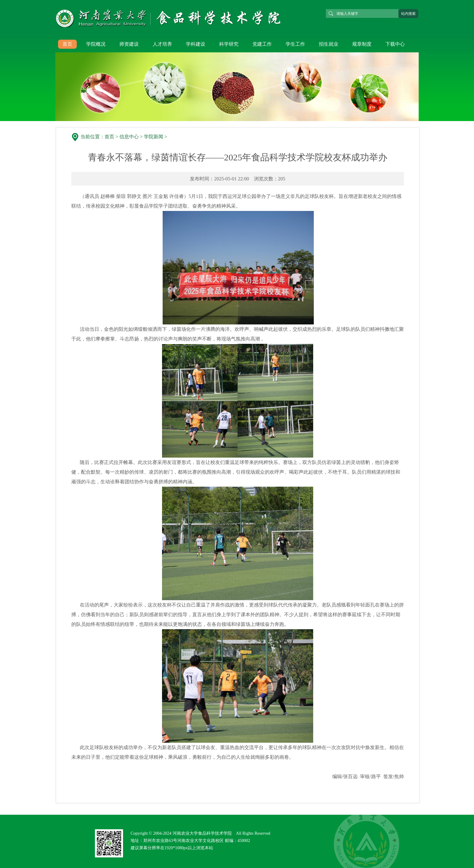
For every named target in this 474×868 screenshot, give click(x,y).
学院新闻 (154, 137)
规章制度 (362, 44)
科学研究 (229, 44)
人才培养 (162, 44)
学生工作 (295, 44)
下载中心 (395, 44)
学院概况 (96, 44)
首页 (67, 44)
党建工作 (262, 44)
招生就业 (329, 44)
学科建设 (196, 44)
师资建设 (129, 44)
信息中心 (129, 137)
